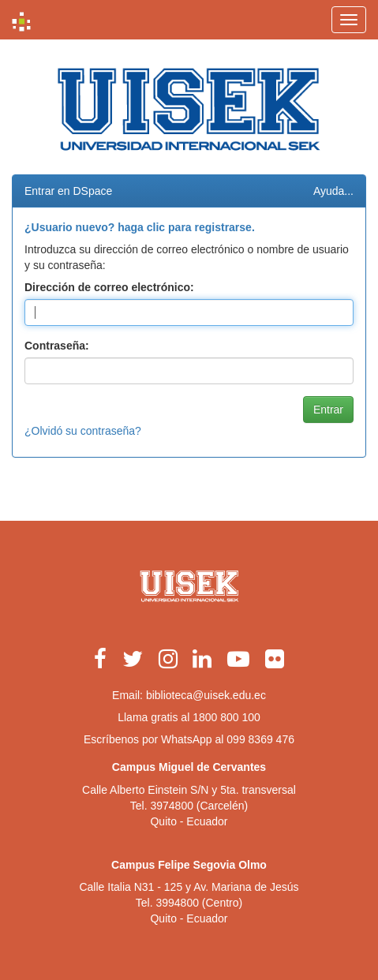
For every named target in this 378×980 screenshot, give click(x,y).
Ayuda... (333, 191)
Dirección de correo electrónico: (109, 287)
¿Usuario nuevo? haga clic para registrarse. (140, 227)
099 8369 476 (260, 739)
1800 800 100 (226, 717)
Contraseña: (57, 346)
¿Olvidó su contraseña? (83, 431)
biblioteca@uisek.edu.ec (206, 695)
